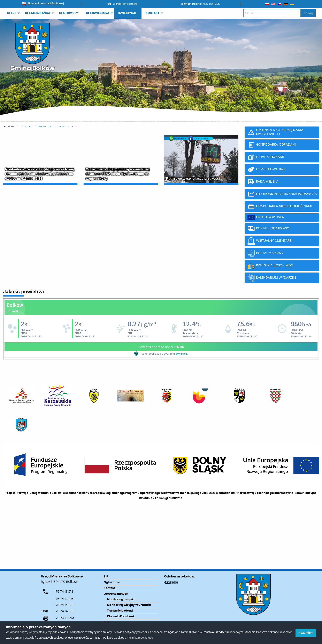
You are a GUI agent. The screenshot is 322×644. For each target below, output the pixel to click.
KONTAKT (152, 13)
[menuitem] (12, 13)
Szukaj (308, 13)
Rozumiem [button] (306, 633)
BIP (106, 577)
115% (211, 4)
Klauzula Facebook (121, 616)
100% (205, 4)
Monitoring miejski (121, 599)
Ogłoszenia (112, 582)
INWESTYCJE (127, 13)
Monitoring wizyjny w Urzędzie (129, 605)
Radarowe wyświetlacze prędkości (193, 179)
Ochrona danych (116, 594)
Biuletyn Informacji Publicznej (43, 3)
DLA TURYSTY (68, 13)
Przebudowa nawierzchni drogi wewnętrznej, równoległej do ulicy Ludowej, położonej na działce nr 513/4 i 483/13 (40, 174)
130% (217, 4)
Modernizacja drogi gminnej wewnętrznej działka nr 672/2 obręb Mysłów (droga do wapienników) (118, 174)
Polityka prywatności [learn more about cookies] (140, 638)
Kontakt (110, 588)
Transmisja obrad (120, 611)
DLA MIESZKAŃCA (38, 13)
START (12, 13)
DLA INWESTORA (98, 13)
